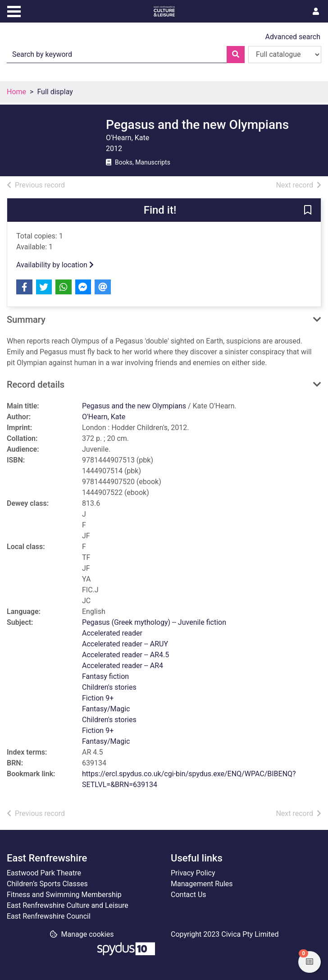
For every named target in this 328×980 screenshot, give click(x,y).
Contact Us (189, 895)
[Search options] (285, 55)
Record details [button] (36, 385)
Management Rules (202, 884)
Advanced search (293, 37)
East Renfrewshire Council (49, 916)
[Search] (236, 55)
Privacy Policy (193, 873)
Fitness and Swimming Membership (64, 895)
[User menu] (316, 12)
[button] (308, 211)
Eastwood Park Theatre (44, 873)
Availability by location (55, 265)
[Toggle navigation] (14, 10)
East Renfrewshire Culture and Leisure (68, 905)
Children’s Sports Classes (47, 884)
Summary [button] (26, 320)
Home (16, 92)
